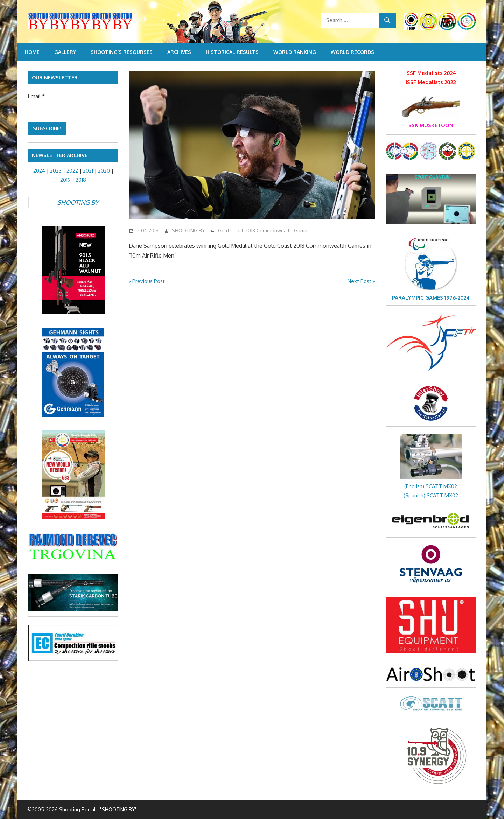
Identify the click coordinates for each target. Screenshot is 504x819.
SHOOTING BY (188, 230)
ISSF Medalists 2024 (431, 73)
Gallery (65, 52)
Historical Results (232, 52)
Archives (179, 52)
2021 (88, 171)
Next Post (359, 281)
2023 (56, 171)
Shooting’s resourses (122, 52)
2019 (65, 180)
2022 (72, 171)
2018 (81, 180)
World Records (352, 52)
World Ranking (295, 52)
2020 (104, 171)
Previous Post (148, 281)
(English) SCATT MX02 (431, 486)
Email (36, 96)
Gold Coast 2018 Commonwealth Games (264, 230)
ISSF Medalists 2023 (431, 82)
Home (32, 52)
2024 (39, 171)
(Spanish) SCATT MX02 (431, 495)
